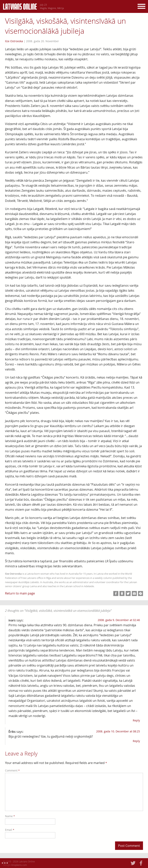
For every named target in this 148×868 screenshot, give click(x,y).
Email (10, 830)
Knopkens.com (19, 865)
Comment (12, 770)
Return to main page (20, 593)
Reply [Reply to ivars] (136, 720)
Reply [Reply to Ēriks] (136, 741)
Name (10, 816)
